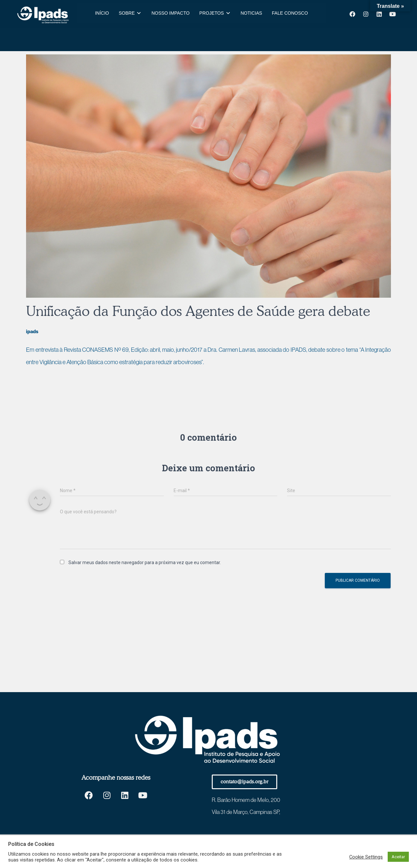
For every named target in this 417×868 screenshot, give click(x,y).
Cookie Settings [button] (366, 857)
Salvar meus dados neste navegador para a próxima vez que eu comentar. (145, 562)
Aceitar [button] (398, 857)
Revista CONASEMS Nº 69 (96, 350)
